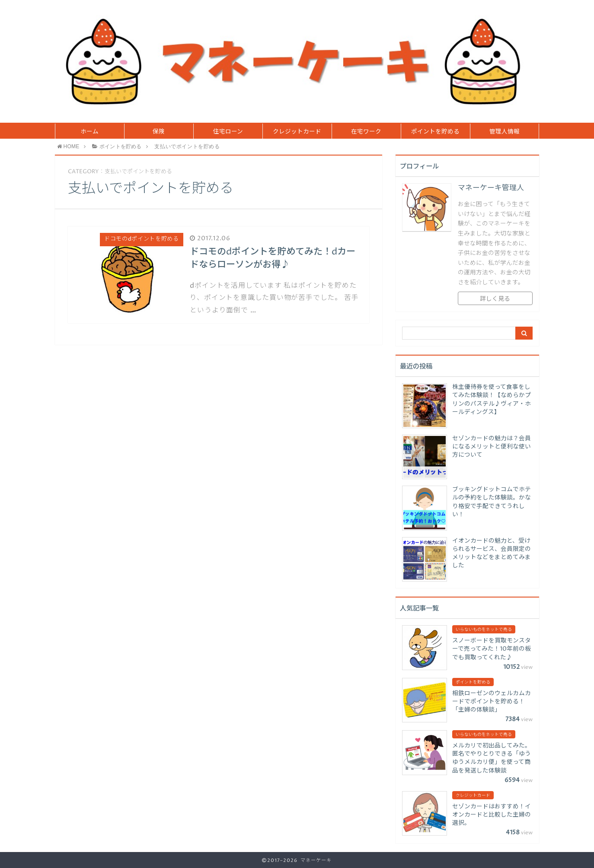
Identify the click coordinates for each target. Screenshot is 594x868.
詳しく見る (495, 299)
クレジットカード (297, 132)
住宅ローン (228, 132)
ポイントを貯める (435, 132)
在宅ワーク (366, 132)
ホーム (89, 132)
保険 (159, 132)
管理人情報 (505, 132)
